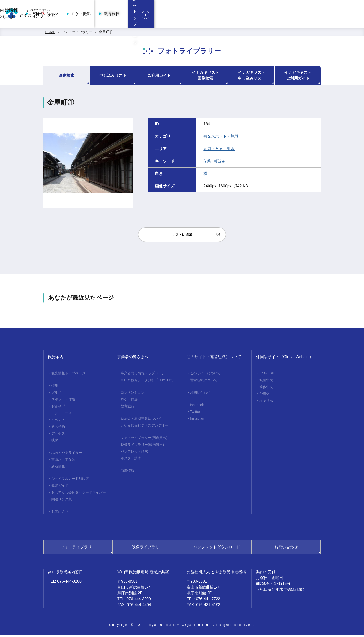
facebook (197, 407)
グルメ (56, 395)
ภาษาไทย (266, 403)
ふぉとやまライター (67, 455)
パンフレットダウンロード (217, 549)
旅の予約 (58, 429)
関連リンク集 (62, 501)
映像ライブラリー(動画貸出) (142, 447)
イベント (58, 422)
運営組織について (204, 382)
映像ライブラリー (147, 549)
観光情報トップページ (330, 15)
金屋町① (106, 34)
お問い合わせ (200, 395)
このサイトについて (205, 375)
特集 (55, 388)
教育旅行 (280, 15)
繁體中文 (266, 382)
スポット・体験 (63, 401)
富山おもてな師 (63, 462)
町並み (219, 163)
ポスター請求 (131, 460)
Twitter (195, 414)
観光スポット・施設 (221, 138)
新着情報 (58, 468)
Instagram (198, 421)
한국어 (264, 396)
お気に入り (60, 514)
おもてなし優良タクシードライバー (79, 494)
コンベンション (212, 15)
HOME (50, 34)
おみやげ (58, 408)
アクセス (58, 436)
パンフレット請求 (134, 454)
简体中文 (266, 389)
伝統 (207, 163)
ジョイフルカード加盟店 (70, 481)
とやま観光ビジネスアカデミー (145, 428)
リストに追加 (182, 237)
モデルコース (62, 415)
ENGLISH (267, 375)
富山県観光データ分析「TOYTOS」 (148, 382)
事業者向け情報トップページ (170, 15)
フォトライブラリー (77, 34)
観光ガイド (60, 488)
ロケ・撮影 (249, 15)
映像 (55, 442)
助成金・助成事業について (141, 421)
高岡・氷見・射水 (219, 151)
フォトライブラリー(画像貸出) (144, 440)
